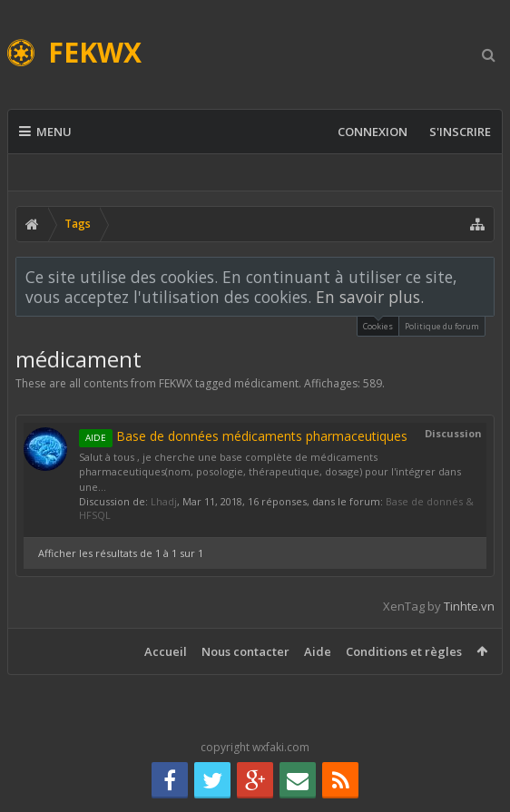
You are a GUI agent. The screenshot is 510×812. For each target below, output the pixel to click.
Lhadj (164, 501)
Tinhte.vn (469, 606)
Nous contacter (245, 651)
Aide (318, 651)
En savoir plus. (370, 297)
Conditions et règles (404, 651)
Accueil (166, 651)
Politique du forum (442, 326)
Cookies (378, 324)
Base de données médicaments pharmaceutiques (243, 436)
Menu (45, 132)
